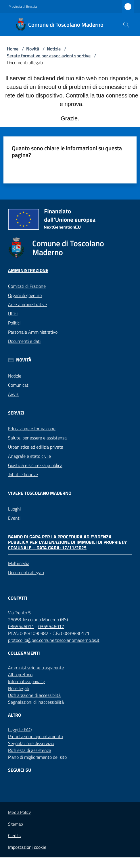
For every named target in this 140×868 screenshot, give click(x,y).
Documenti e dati (24, 341)
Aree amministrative (27, 304)
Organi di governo (25, 295)
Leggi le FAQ (20, 730)
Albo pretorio (20, 675)
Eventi (14, 518)
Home (13, 49)
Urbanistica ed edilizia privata (36, 447)
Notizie (54, 49)
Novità (33, 49)
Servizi (16, 413)
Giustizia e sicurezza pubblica (35, 465)
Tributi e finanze (23, 474)
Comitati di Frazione (27, 286)
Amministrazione (28, 270)
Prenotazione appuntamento (36, 736)
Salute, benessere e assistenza (37, 438)
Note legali (18, 688)
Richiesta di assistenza (30, 750)
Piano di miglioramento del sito (37, 757)
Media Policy (19, 812)
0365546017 (51, 626)
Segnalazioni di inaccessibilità (36, 702)
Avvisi (14, 394)
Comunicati (19, 385)
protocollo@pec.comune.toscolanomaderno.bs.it (54, 640)
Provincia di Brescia (23, 7)
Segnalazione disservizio (31, 743)
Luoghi (14, 509)
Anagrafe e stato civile (29, 456)
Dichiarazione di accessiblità (34, 695)
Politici (14, 323)
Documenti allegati (26, 572)
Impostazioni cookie (27, 847)
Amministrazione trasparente (36, 668)
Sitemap (16, 824)
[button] (126, 25)
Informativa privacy (26, 681)
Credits (14, 836)
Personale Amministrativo (33, 332)
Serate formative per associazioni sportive (49, 56)
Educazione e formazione (32, 429)
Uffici (13, 314)
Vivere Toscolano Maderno (40, 493)
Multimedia (19, 563)
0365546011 (21, 626)
